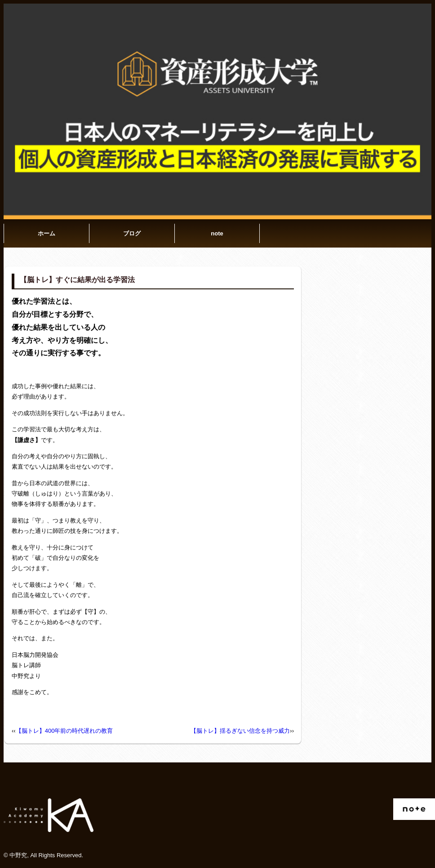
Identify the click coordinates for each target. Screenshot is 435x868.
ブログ (132, 233)
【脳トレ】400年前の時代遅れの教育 (64, 731)
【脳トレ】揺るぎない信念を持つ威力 (240, 731)
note (217, 233)
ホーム (47, 233)
